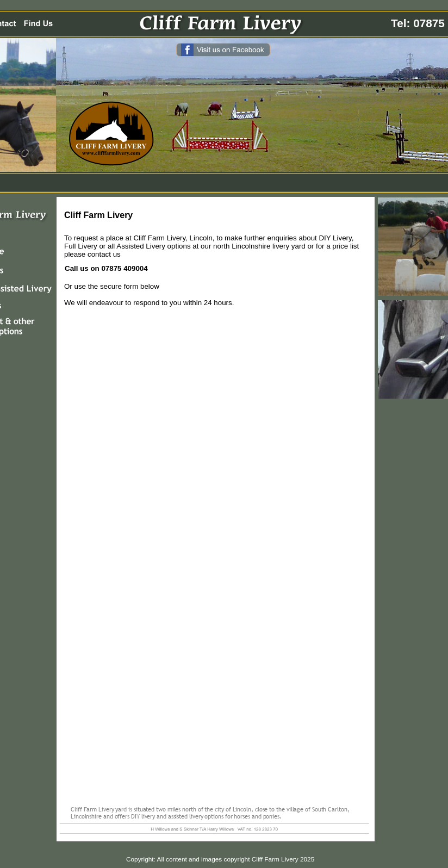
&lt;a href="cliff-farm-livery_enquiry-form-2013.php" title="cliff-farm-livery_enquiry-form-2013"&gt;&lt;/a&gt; (215, 556)
